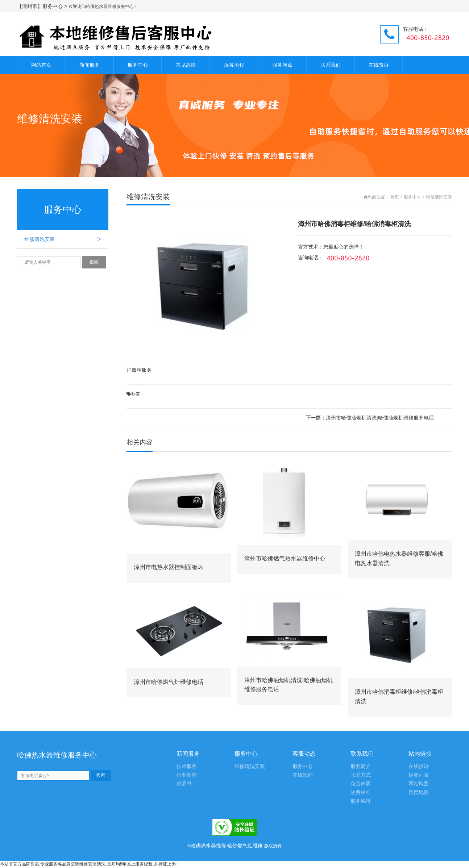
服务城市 (361, 801)
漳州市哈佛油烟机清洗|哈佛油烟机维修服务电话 (370, 418)
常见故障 (186, 65)
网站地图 (419, 784)
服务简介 (361, 766)
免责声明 (361, 784)
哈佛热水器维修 (208, 846)
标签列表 (419, 775)
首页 (395, 197)
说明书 (184, 784)
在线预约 (303, 775)
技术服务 (187, 766)
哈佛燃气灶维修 (245, 846)
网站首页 (41, 65)
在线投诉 (379, 65)
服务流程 (234, 65)
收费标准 (361, 792)
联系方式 (361, 775)
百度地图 (419, 792)
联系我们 (331, 65)
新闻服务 (90, 65)
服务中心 (138, 65)
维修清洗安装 (66, 239)
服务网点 (282, 65)
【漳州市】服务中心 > (43, 6)
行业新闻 (187, 775)
